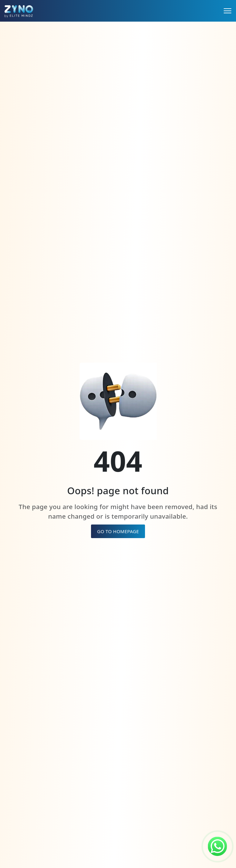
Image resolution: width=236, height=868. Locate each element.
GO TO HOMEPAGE (118, 531)
